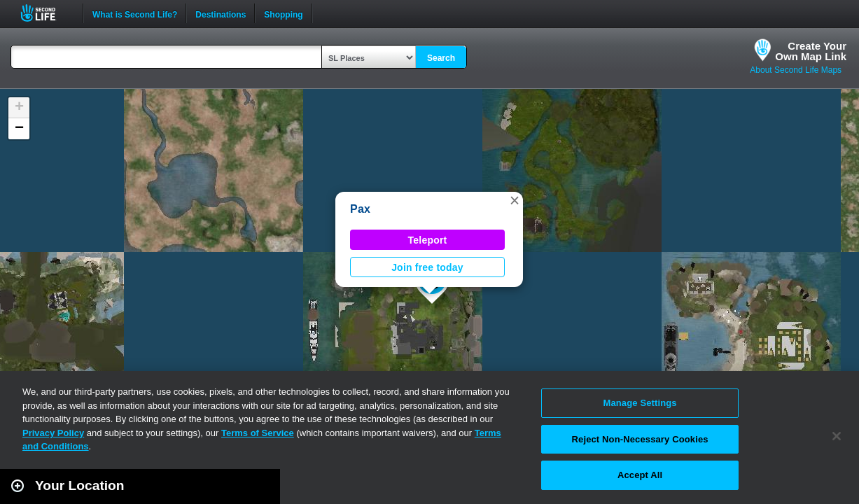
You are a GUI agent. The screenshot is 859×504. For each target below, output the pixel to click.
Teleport (428, 240)
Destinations (221, 13)
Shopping (283, 13)
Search (441, 58)
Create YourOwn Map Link (811, 51)
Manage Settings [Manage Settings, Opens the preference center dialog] (640, 403)
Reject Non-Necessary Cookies (640, 439)
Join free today (427, 267)
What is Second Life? (135, 13)
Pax (360, 209)
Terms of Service (258, 433)
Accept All (640, 475)
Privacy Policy (53, 433)
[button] (515, 200)
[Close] (837, 436)
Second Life (46, 13)
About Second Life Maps (796, 70)
